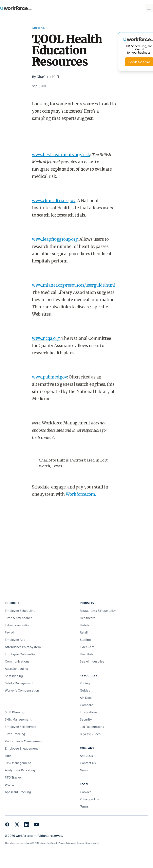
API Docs (86, 698)
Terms (84, 806)
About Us (86, 756)
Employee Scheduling (20, 611)
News (84, 770)
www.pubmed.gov (49, 377)
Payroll (9, 632)
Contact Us (88, 763)
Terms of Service (85, 843)
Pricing (85, 683)
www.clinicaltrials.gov (54, 201)
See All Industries (92, 661)
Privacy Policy (89, 799)
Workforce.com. (81, 494)
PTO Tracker (13, 777)
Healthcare (88, 618)
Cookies (86, 792)
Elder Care (87, 647)
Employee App (15, 640)
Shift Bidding (14, 676)
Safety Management (19, 683)
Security (86, 719)
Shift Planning (15, 712)
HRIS (8, 756)
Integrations (89, 712)
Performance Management (24, 741)
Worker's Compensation (22, 690)
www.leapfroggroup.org (55, 239)
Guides (85, 690)
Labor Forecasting (18, 625)
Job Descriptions (92, 727)
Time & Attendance (19, 618)
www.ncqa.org (46, 338)
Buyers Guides (90, 734)
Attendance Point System (23, 647)
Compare (87, 705)
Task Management (18, 763)
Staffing (85, 640)
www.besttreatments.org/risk (61, 155)
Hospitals (87, 654)
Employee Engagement (21, 748)
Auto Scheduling (16, 669)
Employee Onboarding (21, 654)
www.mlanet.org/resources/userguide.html (74, 285)
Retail (84, 632)
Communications (17, 661)
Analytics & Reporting (20, 770)
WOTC (9, 785)
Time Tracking (15, 734)
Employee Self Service (21, 727)
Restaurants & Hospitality (98, 611)
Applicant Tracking (18, 792)
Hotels (84, 625)
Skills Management (18, 719)
